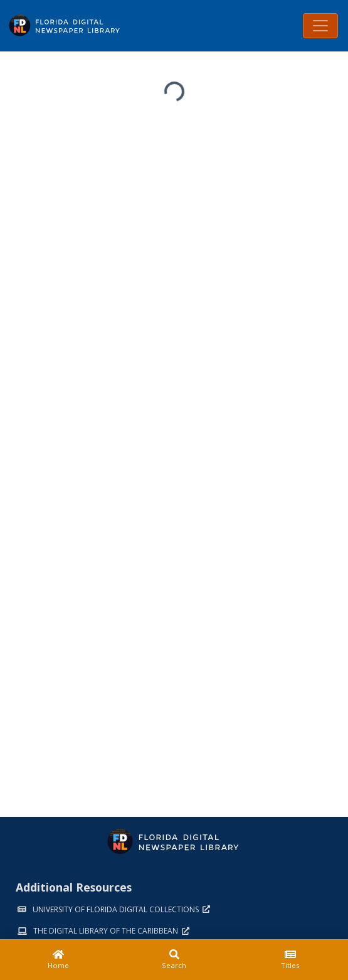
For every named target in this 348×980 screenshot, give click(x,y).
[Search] (174, 960)
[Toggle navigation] (320, 26)
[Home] (58, 960)
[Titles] (290, 960)
